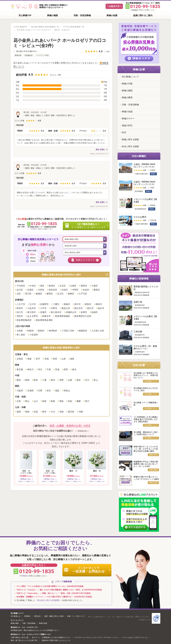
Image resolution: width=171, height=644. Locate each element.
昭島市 (88, 305)
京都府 (30, 391)
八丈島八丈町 (98, 331)
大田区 (41, 290)
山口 (36, 401)
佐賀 (36, 412)
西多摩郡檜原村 (24, 320)
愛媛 (79, 401)
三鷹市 (56, 305)
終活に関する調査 (130, 146)
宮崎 (61, 412)
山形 (64, 359)
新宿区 (52, 286)
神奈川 (30, 370)
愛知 (19, 380)
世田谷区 (53, 290)
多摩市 (84, 313)
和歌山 (67, 391)
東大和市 (32, 313)
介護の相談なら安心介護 (20, 637)
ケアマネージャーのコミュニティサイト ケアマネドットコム (96, 637)
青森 (29, 359)
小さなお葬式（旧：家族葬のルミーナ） (145, 347)
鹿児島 (71, 412)
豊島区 (97, 290)
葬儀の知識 (112, 15)
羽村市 (20, 316)
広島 (19, 401)
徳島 (61, 401)
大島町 (20, 331)
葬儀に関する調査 (130, 140)
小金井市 (32, 308)
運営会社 (37, 616)
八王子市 (21, 305)
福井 (79, 380)
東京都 (20, 370)
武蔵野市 (44, 305)
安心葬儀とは (15, 616)
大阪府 (20, 391)
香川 (87, 401)
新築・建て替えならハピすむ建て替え (24, 640)
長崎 (27, 412)
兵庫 (40, 391)
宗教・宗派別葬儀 (82, 15)
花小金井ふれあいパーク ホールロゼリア (34, 30)
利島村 (30, 331)
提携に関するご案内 (143, 15)
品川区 (20, 290)
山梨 (70, 380)
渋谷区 (65, 290)
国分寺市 (79, 308)
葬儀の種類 (53, 15)
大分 (53, 412)
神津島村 (53, 331)
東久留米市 (56, 313)
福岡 (19, 412)
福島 (72, 359)
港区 (42, 286)
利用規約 (135, 10)
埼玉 (40, 370)
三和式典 (138, 332)
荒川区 (28, 294)
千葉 (49, 370)
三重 (44, 380)
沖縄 (81, 412)
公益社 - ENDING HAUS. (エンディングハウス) (145, 166)
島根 (53, 401)
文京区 (63, 286)
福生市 (101, 308)
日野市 (54, 308)
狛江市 (20, 313)
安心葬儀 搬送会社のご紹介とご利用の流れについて (146, 433)
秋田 (55, 359)
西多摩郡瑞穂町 (63, 316)
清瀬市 (43, 313)
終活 (124, 132)
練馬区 (50, 294)
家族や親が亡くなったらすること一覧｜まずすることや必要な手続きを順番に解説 (146, 449)
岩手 (38, 359)
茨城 (57, 370)
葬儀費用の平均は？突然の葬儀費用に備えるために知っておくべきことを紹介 (146, 464)
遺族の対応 (127, 125)
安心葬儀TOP (25, 15)
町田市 (20, 308)
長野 (61, 380)
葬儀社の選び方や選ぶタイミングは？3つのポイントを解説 (146, 478)
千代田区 (21, 286)
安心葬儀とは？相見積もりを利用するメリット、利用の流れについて (146, 375)
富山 (96, 380)
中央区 (33, 286)
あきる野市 (33, 316)
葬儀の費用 (127, 98)
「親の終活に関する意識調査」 (48, 600)
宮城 (46, 359)
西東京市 (46, 316)
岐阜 (36, 380)
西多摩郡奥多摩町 (44, 320)
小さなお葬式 (140, 217)
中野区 (75, 290)
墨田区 (84, 286)
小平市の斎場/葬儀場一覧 (73, 27)
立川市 (33, 305)
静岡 (27, 380)
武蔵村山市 (71, 313)
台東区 (73, 286)
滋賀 (57, 391)
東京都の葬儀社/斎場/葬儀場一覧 (45, 27)
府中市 (77, 305)
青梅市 (67, 305)
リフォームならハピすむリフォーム (135, 637)
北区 (19, 294)
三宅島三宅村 (68, 331)
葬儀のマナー (128, 119)
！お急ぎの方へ (114, 6)
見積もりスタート (85, 260)
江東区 (95, 286)
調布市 (99, 305)
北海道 (20, 359)
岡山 (27, 401)
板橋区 (39, 294)
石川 (87, 380)
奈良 (49, 391)
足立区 (60, 294)
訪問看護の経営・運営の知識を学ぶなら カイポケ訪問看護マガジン (35, 630)
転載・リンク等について (76, 616)
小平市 (43, 308)
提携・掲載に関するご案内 (54, 616)
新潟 (53, 380)
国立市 (90, 308)
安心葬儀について (130, 77)
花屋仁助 (138, 302)
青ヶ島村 (21, 335)
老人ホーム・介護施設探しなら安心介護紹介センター (51, 637)
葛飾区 (71, 294)
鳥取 (44, 401)
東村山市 (66, 308)
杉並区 (86, 290)
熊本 (44, 412)
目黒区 (30, 290)
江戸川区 (83, 294)
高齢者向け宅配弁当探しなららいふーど (56, 640)
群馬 (66, 370)
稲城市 (95, 313)
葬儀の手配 (127, 84)
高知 (70, 401)
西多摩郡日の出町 (83, 316)
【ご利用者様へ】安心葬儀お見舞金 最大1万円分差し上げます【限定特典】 (146, 419)
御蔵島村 (83, 331)
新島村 (41, 331)
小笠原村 (34, 335)
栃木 (74, 370)
